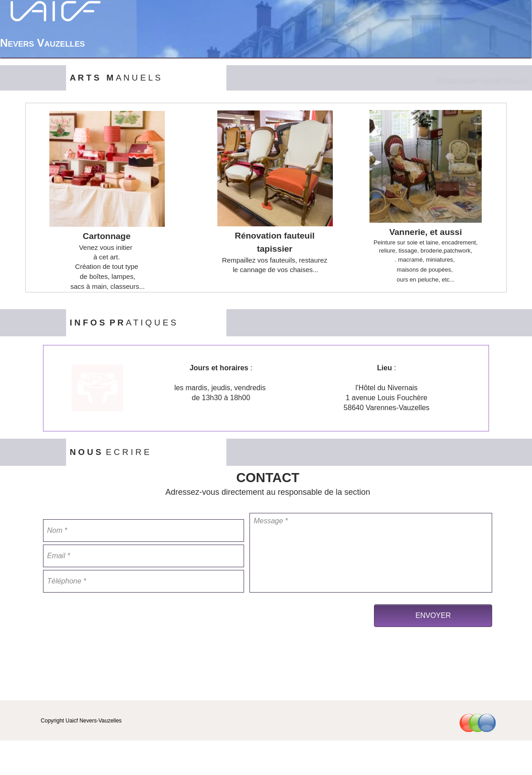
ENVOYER (433, 615)
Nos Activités (420, 45)
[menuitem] (357, 45)
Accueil (357, 45)
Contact (489, 45)
